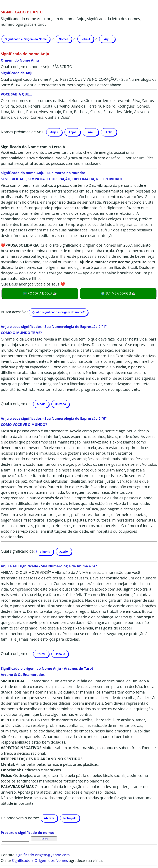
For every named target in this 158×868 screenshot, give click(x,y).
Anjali (54, 132)
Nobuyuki (70, 818)
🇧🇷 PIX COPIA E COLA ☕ (40, 293)
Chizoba (60, 404)
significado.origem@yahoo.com (43, 855)
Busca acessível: (14, 312)
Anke (109, 132)
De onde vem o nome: (20, 818)
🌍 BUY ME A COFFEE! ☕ (118, 293)
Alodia (41, 404)
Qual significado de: (18, 551)
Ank (91, 132)
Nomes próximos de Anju (23, 132)
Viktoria (45, 552)
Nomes (64, 39)
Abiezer (49, 818)
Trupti (41, 654)
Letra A (86, 39)
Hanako (60, 654)
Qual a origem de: (16, 404)
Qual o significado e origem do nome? (58, 312)
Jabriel (64, 552)
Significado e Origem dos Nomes (40, 860)
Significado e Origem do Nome (26, 39)
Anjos (72, 132)
